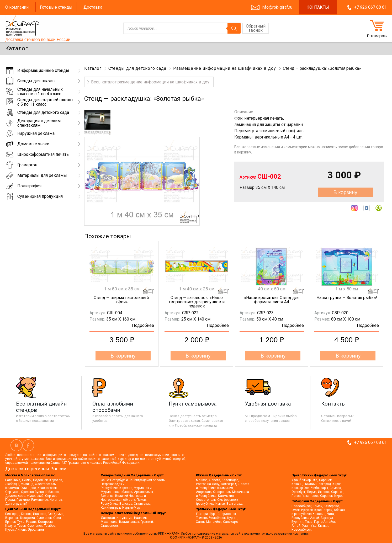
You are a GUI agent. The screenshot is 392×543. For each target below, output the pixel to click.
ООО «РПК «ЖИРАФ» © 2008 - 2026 (196, 537)
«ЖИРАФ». (173, 534)
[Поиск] (234, 28)
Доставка (93, 7)
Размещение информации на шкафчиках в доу (225, 68)
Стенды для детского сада (137, 68)
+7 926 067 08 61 (370, 7)
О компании (17, 7)
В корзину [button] (123, 356)
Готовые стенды (56, 7)
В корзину (345, 192)
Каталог (93, 68)
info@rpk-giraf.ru (277, 7)
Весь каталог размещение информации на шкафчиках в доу (150, 82)
